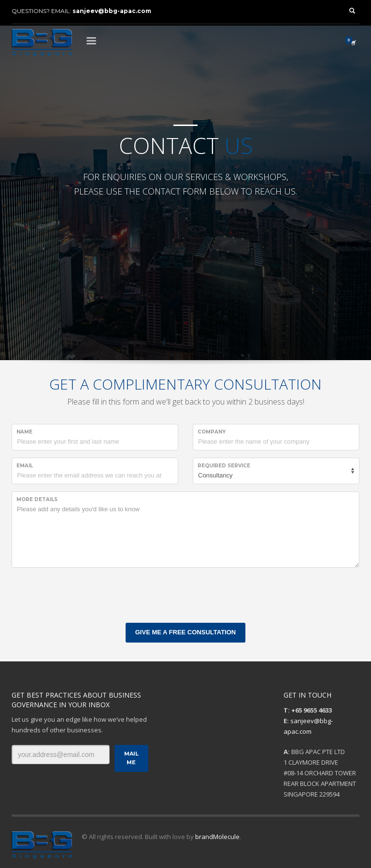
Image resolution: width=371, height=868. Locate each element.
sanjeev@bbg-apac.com (112, 11)
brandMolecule (217, 837)
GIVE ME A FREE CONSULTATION (185, 632)
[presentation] (85, 594)
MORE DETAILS (37, 499)
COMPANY (212, 432)
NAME (24, 432)
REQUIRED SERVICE (224, 466)
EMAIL (25, 466)
